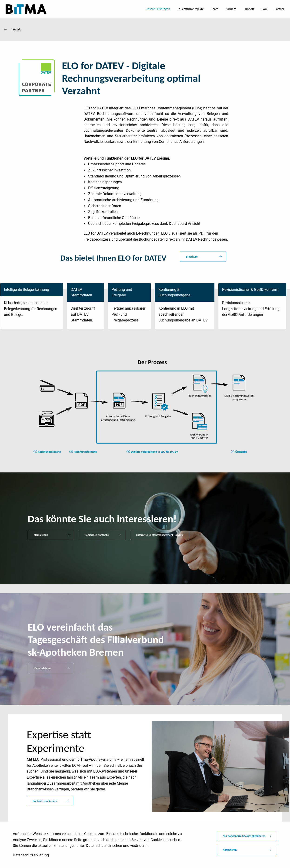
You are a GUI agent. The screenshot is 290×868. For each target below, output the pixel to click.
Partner (280, 9)
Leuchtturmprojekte (191, 9)
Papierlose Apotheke (97, 535)
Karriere (231, 9)
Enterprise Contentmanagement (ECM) (158, 535)
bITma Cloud (41, 535)
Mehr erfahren (42, 668)
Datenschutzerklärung (31, 855)
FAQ (265, 9)
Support (249, 9)
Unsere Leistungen (158, 9)
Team (215, 9)
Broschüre (192, 257)
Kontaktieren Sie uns (45, 801)
